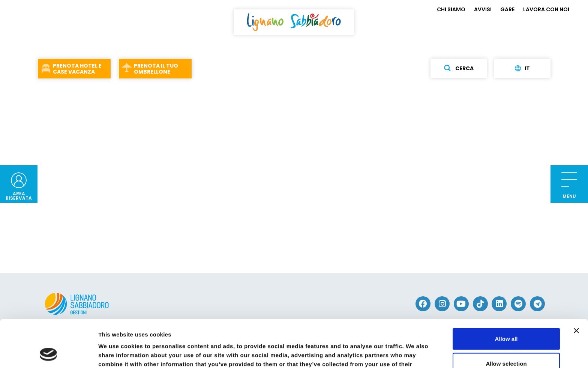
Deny (506, 343)
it (522, 68)
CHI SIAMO (451, 9)
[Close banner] (576, 286)
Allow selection (506, 319)
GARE (507, 9)
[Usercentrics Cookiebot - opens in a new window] (49, 353)
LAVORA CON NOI (546, 9)
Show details (394, 353)
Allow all (506, 294)
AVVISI (483, 9)
